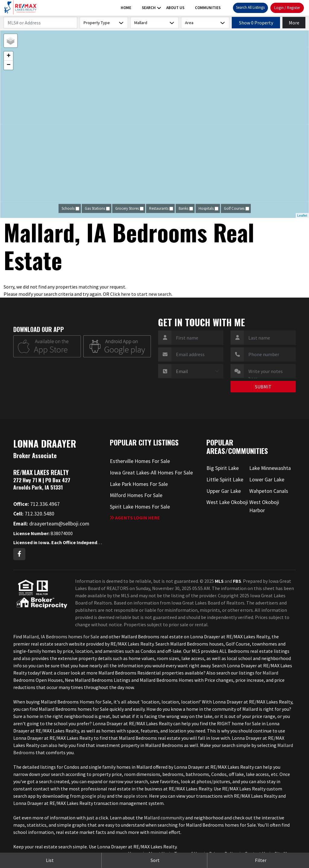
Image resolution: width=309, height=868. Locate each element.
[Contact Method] (197, 371)
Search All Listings (250, 7)
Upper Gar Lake (224, 491)
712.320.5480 (34, 514)
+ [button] (9, 56)
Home (126, 8)
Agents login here (135, 518)
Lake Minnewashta (270, 468)
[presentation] (193, 390)
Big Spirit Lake (223, 468)
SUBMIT (263, 387)
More (294, 23)
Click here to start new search (141, 294)
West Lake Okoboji (227, 502)
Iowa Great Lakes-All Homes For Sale (151, 473)
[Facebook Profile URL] (19, 554)
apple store (135, 796)
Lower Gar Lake (267, 480)
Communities (208, 8)
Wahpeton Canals (269, 491)
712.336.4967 (37, 504)
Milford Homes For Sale (136, 495)
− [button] (9, 65)
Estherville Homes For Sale (140, 461)
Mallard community (164, 818)
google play (94, 796)
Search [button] (149, 8)
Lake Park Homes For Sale (139, 484)
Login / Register (287, 8)
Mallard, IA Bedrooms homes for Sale (61, 637)
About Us (175, 8)
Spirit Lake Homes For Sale (140, 507)
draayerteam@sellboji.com (51, 524)
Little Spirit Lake (225, 480)
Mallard (270, 673)
